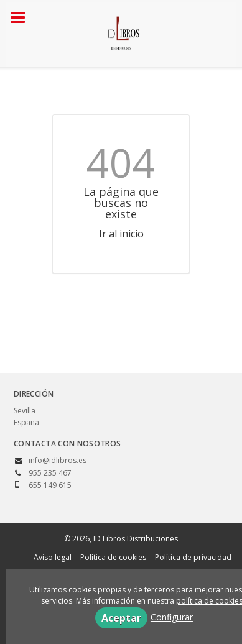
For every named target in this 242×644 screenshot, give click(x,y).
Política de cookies (113, 557)
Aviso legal (53, 557)
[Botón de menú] (22, 18)
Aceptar (121, 618)
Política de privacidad (193, 557)
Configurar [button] (172, 617)
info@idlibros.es (58, 460)
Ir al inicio (121, 234)
